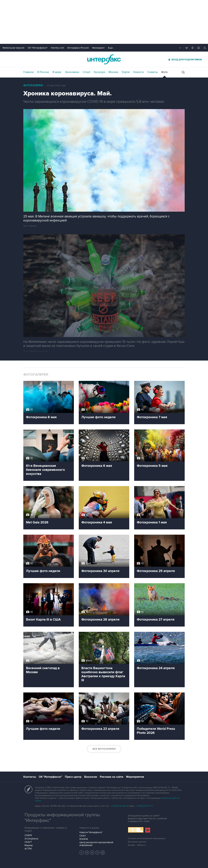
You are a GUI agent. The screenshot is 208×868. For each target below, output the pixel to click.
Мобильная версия (14, 48)
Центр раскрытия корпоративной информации (96, 844)
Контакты (30, 777)
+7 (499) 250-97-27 (144, 806)
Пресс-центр (73, 777)
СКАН (83, 836)
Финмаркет (98, 48)
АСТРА (28, 849)
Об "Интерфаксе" (38, 48)
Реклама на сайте (112, 777)
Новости (138, 72)
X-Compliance (31, 839)
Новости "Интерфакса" (91, 832)
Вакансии (91, 777)
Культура (99, 72)
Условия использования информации (147, 838)
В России (43, 72)
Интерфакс (104, 59)
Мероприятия (135, 777)
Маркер (29, 845)
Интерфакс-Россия (78, 48)
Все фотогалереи (104, 749)
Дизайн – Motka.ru (137, 845)
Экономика (72, 72)
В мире (57, 72)
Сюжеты (152, 72)
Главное (29, 72)
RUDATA (84, 839)
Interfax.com (57, 48)
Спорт (86, 72)
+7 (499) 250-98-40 (119, 806)
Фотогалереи (33, 85)
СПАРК (28, 835)
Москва (113, 72)
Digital (126, 72)
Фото (164, 72)
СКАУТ (28, 842)
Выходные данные (137, 842)
